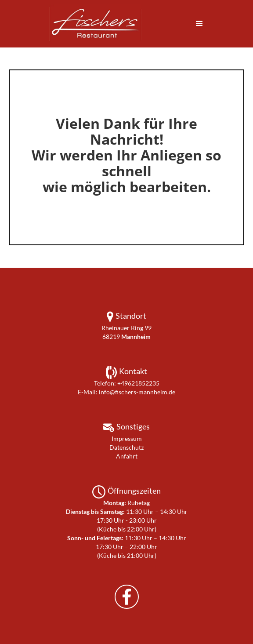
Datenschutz (126, 447)
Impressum (127, 438)
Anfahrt (127, 456)
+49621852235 (138, 383)
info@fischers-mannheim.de (137, 392)
